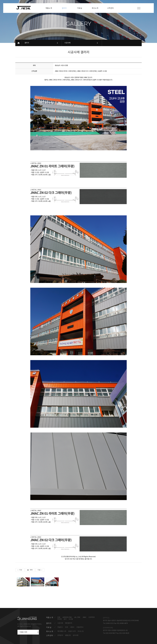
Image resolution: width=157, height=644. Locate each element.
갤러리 (27, 43)
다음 (40, 570)
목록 (30, 570)
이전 (20, 570)
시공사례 (67, 43)
